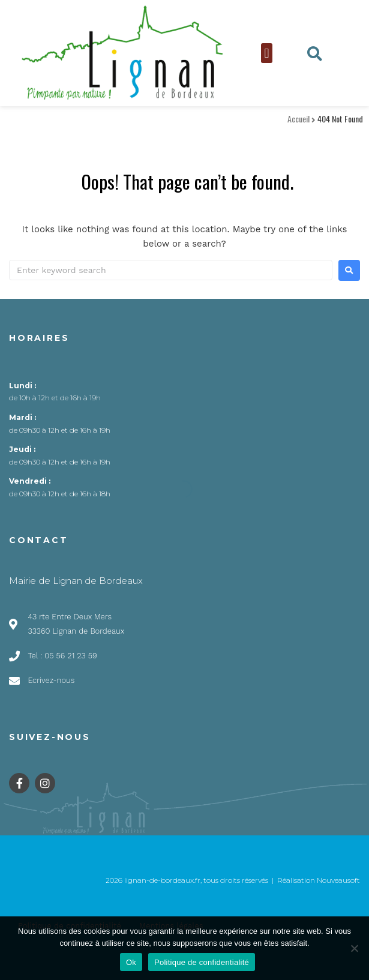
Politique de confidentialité (202, 962)
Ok (131, 962)
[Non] (354, 948)
